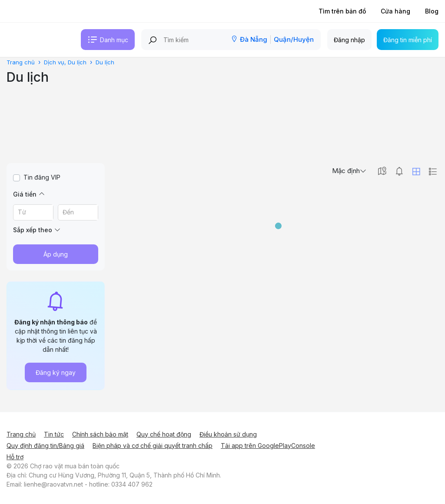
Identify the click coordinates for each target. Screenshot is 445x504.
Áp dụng (56, 254)
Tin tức (54, 434)
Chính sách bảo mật (100, 434)
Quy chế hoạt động (164, 434)
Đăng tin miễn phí (408, 40)
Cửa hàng (395, 11)
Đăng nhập (349, 40)
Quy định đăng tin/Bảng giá (45, 446)
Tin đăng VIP (42, 177)
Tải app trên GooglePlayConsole (268, 446)
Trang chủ (21, 434)
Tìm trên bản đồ (342, 11)
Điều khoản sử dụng (228, 434)
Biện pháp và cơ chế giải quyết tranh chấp (153, 446)
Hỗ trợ (15, 457)
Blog (432, 11)
